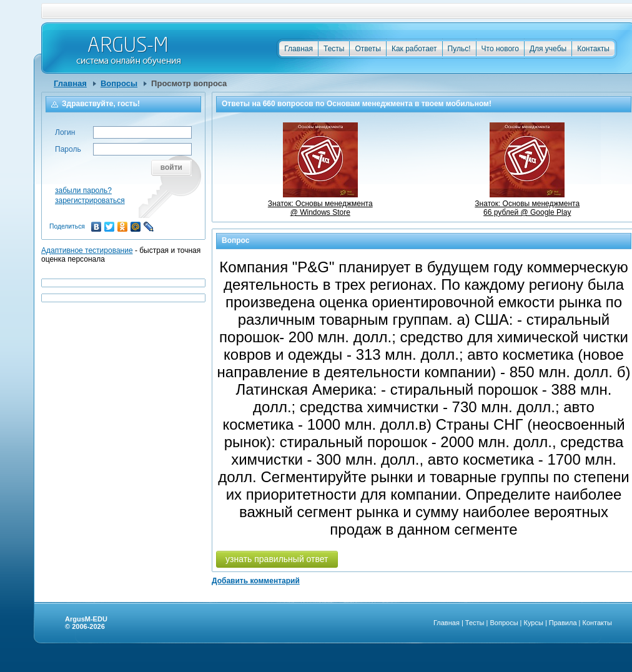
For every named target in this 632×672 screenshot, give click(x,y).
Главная (299, 49)
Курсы (534, 623)
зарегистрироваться (90, 200)
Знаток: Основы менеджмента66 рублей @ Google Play (527, 204)
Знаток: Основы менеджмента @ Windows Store (320, 204)
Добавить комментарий (256, 581)
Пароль (68, 149)
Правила (563, 623)
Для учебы (548, 49)
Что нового (500, 49)
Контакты (593, 49)
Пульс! (459, 49)
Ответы (368, 49)
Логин (65, 132)
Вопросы (119, 83)
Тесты (334, 49)
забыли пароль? (83, 190)
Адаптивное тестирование (87, 250)
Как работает (414, 49)
